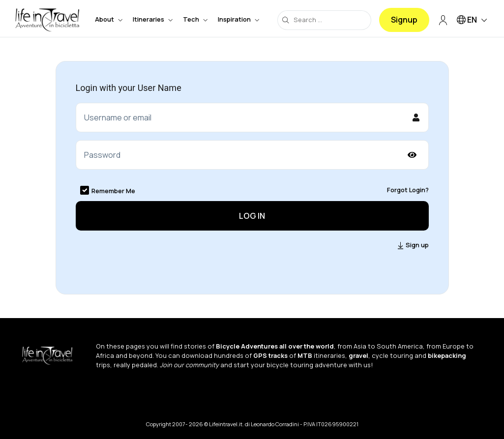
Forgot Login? (408, 190)
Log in (252, 216)
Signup (404, 20)
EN (474, 20)
